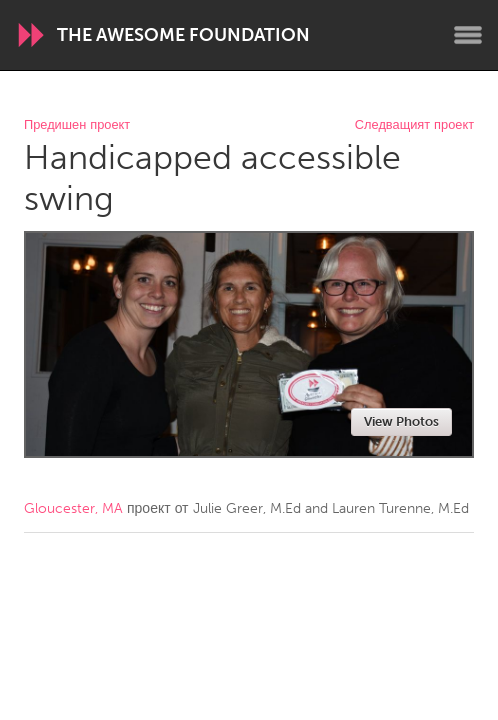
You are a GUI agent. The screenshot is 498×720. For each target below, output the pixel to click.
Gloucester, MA (73, 508)
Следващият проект (414, 125)
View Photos (401, 421)
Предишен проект (77, 125)
